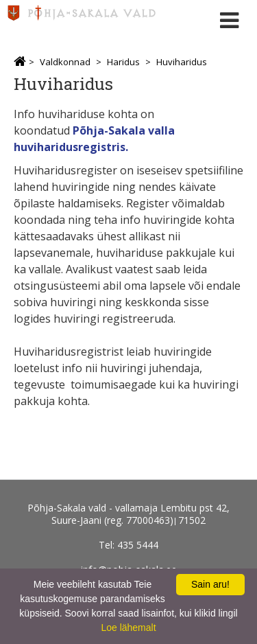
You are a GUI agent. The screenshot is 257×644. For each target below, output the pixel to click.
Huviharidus (182, 62)
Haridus (123, 62)
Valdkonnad (65, 62)
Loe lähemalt (128, 628)
